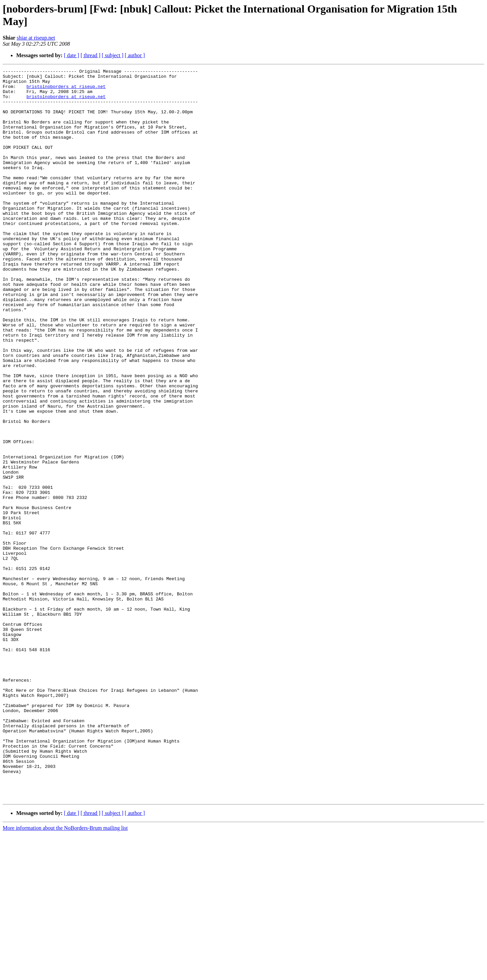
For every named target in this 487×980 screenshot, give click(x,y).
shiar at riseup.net (36, 38)
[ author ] (135, 55)
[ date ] (72, 55)
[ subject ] (113, 55)
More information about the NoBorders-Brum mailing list (65, 974)
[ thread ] (90, 55)
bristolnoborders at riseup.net (66, 90)
